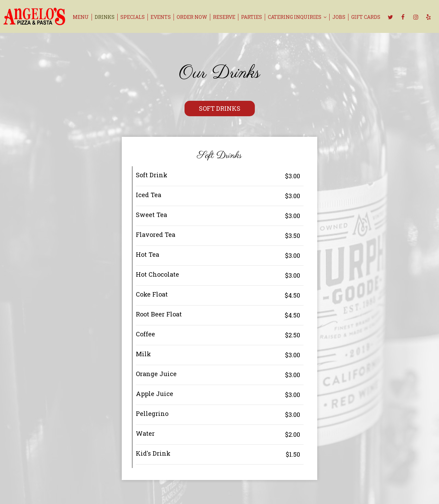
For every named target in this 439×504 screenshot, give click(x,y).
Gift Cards (366, 17)
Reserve (224, 17)
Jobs (339, 17)
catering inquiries (297, 17)
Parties (252, 17)
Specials (133, 17)
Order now (192, 17)
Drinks (105, 17)
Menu (81, 17)
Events (161, 17)
